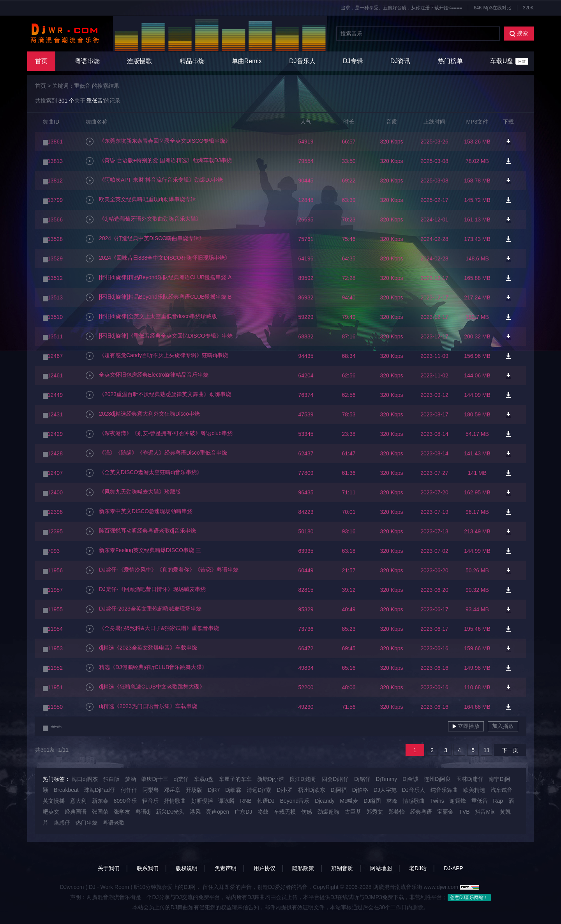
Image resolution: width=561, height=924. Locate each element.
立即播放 (466, 726)
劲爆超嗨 (328, 812)
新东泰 (100, 801)
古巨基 (353, 812)
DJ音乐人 (302, 61)
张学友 (122, 812)
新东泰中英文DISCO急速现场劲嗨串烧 (139, 512)
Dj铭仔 (362, 779)
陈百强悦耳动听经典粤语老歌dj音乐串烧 (141, 531)
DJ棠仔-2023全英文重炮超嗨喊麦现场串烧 (144, 609)
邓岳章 (172, 790)
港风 (195, 812)
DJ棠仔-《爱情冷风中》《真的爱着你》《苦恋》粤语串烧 (162, 570)
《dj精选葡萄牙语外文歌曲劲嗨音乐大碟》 (144, 219)
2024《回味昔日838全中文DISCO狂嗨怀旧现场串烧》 (158, 258)
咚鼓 (263, 812)
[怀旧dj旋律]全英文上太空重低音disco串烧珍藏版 (151, 317)
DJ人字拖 (385, 790)
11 (487, 750)
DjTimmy (386, 779)
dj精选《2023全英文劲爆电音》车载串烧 (141, 648)
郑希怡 (397, 812)
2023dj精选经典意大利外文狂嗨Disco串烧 (143, 414)
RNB (246, 801)
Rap (498, 801)
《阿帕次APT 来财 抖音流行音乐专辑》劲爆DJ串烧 (154, 181)
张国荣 (100, 812)
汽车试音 (501, 790)
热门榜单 (450, 61)
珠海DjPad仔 (100, 790)
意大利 (78, 801)
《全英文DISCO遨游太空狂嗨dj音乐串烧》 (144, 473)
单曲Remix (247, 61)
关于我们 (109, 868)
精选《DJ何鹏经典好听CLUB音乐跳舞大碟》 (146, 668)
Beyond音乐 (295, 801)
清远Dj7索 (259, 790)
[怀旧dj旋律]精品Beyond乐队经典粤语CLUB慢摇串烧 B (159, 297)
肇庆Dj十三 (154, 779)
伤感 (307, 812)
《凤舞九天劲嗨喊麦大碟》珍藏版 (133, 492)
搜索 (519, 33)
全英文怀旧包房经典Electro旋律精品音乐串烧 (147, 375)
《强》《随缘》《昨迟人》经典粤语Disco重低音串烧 (156, 453)
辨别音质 (342, 868)
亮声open (218, 812)
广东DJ (243, 812)
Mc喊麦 (349, 801)
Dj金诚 (410, 779)
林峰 (392, 801)
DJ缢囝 (372, 801)
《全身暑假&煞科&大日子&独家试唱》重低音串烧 (152, 629)
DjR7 (214, 790)
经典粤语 (421, 812)
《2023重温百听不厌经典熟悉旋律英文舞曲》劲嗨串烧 (158, 395)
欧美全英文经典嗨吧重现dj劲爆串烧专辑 (141, 200)
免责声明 (226, 868)
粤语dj (143, 812)
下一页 (510, 750)
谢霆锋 (458, 801)
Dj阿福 (339, 790)
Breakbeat (66, 790)
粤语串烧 (87, 61)
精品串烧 (192, 61)
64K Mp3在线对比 (492, 8)
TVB (464, 812)
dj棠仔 (181, 779)
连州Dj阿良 (437, 779)
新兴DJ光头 (170, 812)
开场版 (194, 790)
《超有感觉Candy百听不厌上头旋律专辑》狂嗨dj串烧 (157, 356)
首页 (41, 61)
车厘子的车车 (235, 779)
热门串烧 (86, 823)
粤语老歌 (114, 823)
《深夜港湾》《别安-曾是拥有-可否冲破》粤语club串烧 (159, 434)
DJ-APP (453, 868)
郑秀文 (375, 812)
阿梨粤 (151, 790)
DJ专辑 (353, 61)
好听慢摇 (202, 801)
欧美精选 (474, 790)
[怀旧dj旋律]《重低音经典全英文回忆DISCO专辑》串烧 (159, 336)
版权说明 (187, 868)
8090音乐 (125, 801)
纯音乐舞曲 (444, 790)
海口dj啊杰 (85, 779)
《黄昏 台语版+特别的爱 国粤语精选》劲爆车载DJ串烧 (159, 161)
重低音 (480, 801)
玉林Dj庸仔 (470, 779)
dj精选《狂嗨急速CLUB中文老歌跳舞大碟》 (145, 687)
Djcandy (325, 801)
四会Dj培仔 (335, 779)
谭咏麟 (226, 801)
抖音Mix (485, 812)
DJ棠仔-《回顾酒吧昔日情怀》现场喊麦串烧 (146, 590)
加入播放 (503, 726)
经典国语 (76, 812)
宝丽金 (445, 812)
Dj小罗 (285, 790)
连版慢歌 (139, 61)
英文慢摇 (54, 801)
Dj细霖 (233, 790)
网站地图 (381, 868)
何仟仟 (129, 790)
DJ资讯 (400, 61)
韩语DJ (266, 801)
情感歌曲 (414, 801)
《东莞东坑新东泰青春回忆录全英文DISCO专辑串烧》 (158, 142)
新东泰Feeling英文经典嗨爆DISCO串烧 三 (143, 551)
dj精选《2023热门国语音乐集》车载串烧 (141, 707)
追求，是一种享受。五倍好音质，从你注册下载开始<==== (401, 8)
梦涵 (131, 779)
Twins (437, 801)
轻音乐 (150, 801)
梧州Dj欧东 (311, 790)
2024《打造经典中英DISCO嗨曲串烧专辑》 (145, 239)
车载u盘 (204, 779)
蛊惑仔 (62, 823)
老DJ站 (418, 868)
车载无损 (285, 812)
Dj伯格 (360, 790)
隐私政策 (303, 868)
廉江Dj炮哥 (303, 779)
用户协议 (265, 868)
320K (528, 8)
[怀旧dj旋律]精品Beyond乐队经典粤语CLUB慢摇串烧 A (159, 278)
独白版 (111, 779)
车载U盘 (509, 61)
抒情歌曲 (175, 801)
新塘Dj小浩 (271, 779)
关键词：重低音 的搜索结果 (86, 86)
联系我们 (148, 868)
